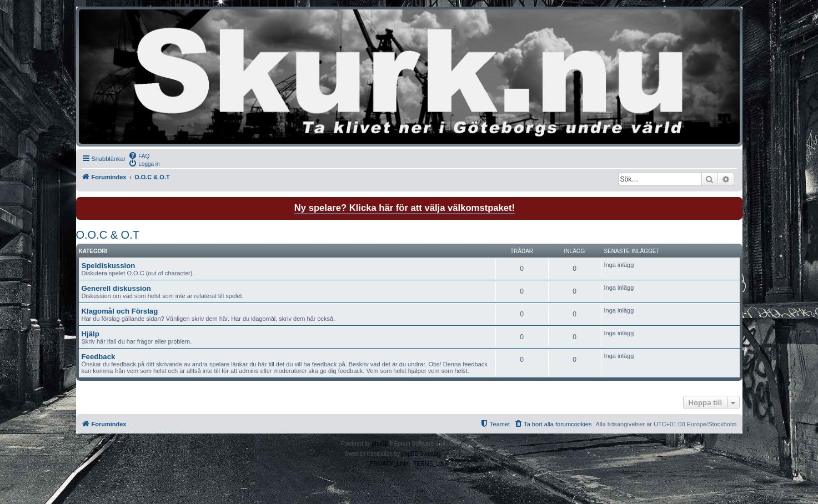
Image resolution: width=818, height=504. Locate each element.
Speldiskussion (109, 266)
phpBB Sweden (421, 454)
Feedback (99, 357)
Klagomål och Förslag (120, 311)
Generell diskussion (116, 288)
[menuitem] (139, 155)
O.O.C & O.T (108, 235)
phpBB (380, 444)
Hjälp (91, 334)
